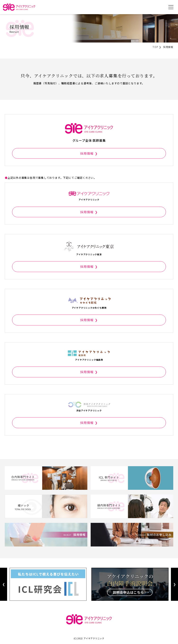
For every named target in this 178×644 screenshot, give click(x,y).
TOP (155, 47)
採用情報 (87, 153)
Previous (4, 584)
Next (174, 584)
